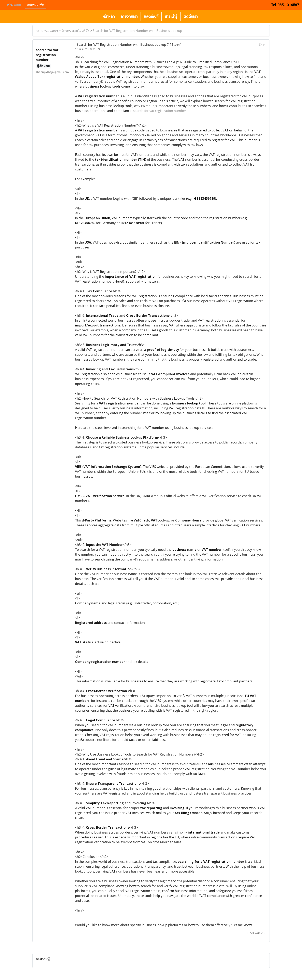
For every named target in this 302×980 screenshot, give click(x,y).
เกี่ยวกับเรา (129, 16)
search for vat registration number (160, 111)
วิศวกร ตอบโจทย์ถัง (75, 31)
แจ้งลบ (262, 45)
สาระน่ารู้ (171, 16)
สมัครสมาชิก (36, 5)
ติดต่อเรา (191, 16)
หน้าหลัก (109, 16)
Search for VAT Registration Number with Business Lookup (137, 31)
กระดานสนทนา (47, 31)
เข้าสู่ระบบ (14, 5)
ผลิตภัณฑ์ (151, 16)
